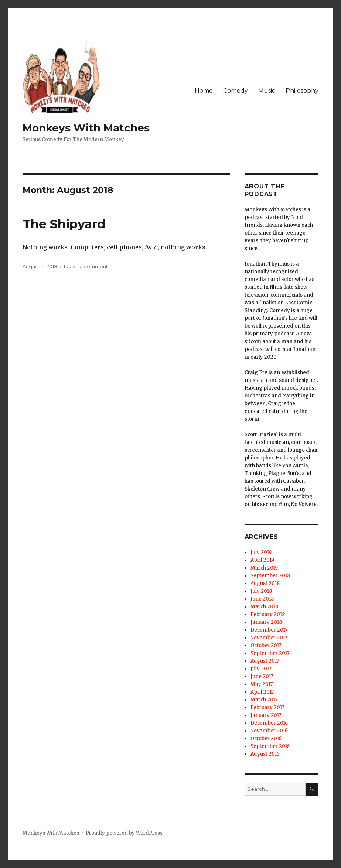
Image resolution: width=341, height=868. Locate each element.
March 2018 (264, 607)
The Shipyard (64, 224)
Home (204, 91)
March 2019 (264, 568)
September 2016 (270, 746)
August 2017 (265, 661)
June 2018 (262, 599)
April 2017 (262, 692)
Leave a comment (86, 266)
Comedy (236, 91)
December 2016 (269, 723)
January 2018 (266, 622)
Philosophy (302, 91)
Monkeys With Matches (86, 128)
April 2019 (262, 560)
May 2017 (262, 684)
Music (267, 91)
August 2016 (265, 754)
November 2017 (269, 638)
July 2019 (261, 552)
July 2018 (261, 591)
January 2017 (266, 715)
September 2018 (270, 576)
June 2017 (262, 676)
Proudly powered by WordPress (124, 833)
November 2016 (269, 731)
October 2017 (266, 645)
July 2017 (261, 669)
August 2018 (265, 583)
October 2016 (266, 739)
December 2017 (269, 630)
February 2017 (267, 708)
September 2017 (270, 653)
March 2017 (264, 700)
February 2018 (268, 614)
